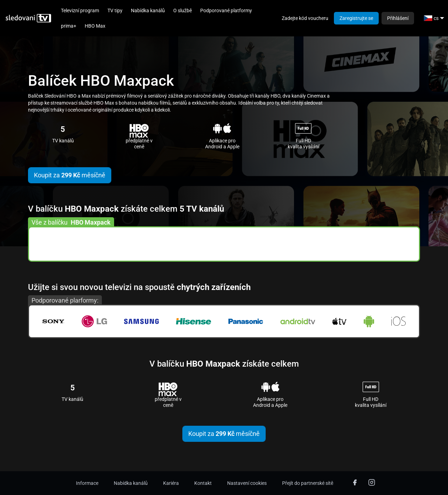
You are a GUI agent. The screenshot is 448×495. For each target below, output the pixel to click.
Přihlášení (398, 18)
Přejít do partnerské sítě (308, 483)
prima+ (69, 26)
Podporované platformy (226, 10)
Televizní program (80, 10)
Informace (87, 483)
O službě (183, 10)
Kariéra (171, 483)
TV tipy (115, 10)
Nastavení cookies (247, 483)
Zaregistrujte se (356, 18)
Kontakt (203, 483)
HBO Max (95, 26)
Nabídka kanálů (148, 10)
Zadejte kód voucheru (305, 18)
